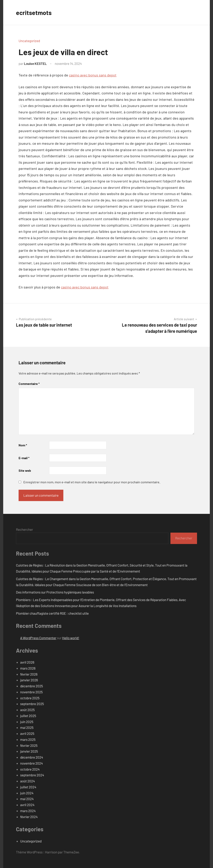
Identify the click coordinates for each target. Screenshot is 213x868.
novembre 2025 (31, 692)
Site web (25, 470)
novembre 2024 (31, 763)
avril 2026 (27, 662)
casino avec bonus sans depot (93, 75)
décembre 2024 (32, 757)
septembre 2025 (32, 704)
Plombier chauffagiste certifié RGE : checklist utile (52, 613)
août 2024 (27, 781)
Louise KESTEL (35, 63)
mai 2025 (27, 727)
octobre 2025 (30, 698)
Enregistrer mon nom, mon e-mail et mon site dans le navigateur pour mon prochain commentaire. (92, 482)
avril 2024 (27, 805)
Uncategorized (29, 41)
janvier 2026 (29, 680)
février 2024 (29, 817)
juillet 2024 (28, 787)
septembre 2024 (32, 775)
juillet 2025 (28, 716)
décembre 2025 (32, 686)
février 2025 (29, 745)
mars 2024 (28, 811)
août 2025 (27, 710)
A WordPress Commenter (38, 638)
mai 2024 (27, 799)
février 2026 (29, 674)
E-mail (24, 458)
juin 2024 (27, 793)
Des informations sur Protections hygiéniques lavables (55, 592)
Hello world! (71, 638)
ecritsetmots (34, 12)
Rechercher (24, 529)
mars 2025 (28, 739)
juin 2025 (27, 722)
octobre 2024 (30, 769)
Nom (23, 445)
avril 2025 (27, 733)
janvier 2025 (29, 751)
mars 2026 (28, 668)
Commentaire (29, 384)
